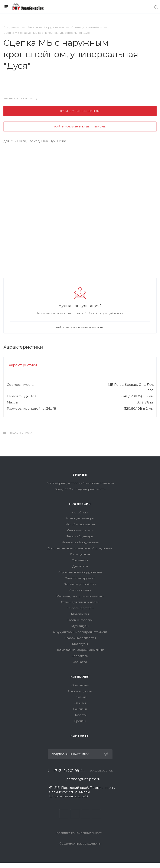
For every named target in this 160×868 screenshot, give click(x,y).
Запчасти (80, 662)
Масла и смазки (80, 590)
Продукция (80, 504)
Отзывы (80, 703)
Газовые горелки (80, 620)
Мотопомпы (80, 614)
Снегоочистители (80, 530)
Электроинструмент (80, 578)
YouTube (86, 814)
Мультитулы (80, 626)
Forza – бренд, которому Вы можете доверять (80, 483)
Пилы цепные (80, 554)
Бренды (80, 475)
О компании (80, 685)
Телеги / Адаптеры (80, 536)
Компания (80, 677)
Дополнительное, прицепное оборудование (80, 548)
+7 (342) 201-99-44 (69, 771)
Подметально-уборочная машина (80, 650)
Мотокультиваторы (80, 518)
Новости (80, 715)
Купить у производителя (80, 111)
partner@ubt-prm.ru (83, 779)
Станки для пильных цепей (80, 602)
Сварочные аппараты (80, 638)
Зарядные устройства (80, 584)
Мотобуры (80, 644)
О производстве (80, 691)
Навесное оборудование (80, 542)
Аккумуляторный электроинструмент (80, 632)
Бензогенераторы (80, 608)
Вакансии (80, 709)
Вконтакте (64, 814)
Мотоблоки (80, 512)
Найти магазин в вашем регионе (80, 127)
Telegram (75, 814)
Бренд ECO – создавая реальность (80, 489)
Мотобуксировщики (80, 524)
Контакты (80, 736)
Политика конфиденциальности (80, 833)
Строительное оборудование (80, 572)
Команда (80, 697)
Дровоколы (80, 656)
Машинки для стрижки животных (80, 596)
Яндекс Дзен (96, 814)
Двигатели (80, 566)
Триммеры (80, 560)
